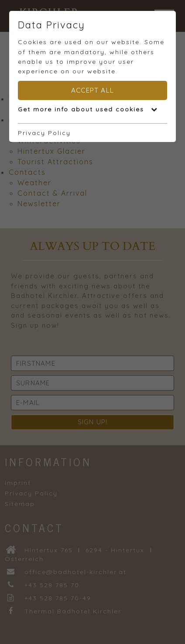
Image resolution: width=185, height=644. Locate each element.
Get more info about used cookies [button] (88, 109)
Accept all (92, 90)
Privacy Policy (44, 133)
